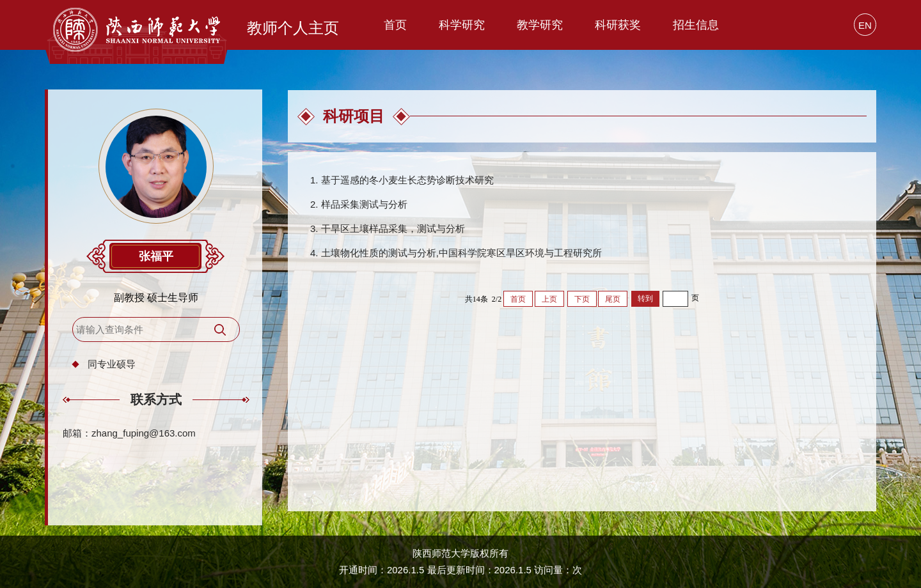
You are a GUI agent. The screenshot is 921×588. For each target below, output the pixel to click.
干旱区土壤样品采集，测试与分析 (393, 228)
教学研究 (540, 25)
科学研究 (462, 25)
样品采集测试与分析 (364, 204)
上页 (549, 299)
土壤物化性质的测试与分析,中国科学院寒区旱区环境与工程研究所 (461, 253)
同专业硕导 (112, 364)
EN (865, 25)
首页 (395, 25)
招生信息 (696, 25)
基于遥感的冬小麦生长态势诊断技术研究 (407, 180)
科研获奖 (618, 25)
